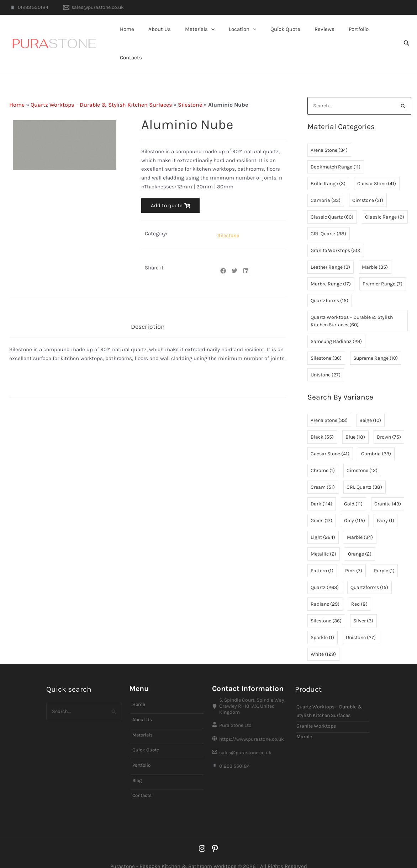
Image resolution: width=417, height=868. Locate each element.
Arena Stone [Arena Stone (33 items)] (329, 406)
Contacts (380, 36)
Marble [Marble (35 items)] (375, 253)
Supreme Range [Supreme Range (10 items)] (376, 344)
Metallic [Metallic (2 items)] (323, 539)
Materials (204, 36)
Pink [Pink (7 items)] (354, 556)
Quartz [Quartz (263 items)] (325, 573)
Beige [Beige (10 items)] (370, 406)
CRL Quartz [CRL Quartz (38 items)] (328, 219)
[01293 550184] (29, 7)
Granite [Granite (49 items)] (388, 489)
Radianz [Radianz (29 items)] (325, 590)
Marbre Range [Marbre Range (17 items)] (331, 269)
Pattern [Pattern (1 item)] (322, 556)
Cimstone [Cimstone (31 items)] (368, 186)
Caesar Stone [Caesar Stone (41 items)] (377, 169)
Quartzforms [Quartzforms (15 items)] (329, 286)
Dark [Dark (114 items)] (321, 489)
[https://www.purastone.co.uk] (250, 727)
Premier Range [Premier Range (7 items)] (382, 269)
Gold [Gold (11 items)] (353, 489)
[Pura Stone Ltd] (250, 712)
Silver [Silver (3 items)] (363, 606)
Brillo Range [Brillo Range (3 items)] (328, 169)
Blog (138, 768)
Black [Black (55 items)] (322, 422)
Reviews (318, 36)
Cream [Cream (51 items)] (323, 473)
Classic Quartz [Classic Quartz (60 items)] (332, 202)
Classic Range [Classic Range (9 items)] (385, 202)
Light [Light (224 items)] (323, 523)
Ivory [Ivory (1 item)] (386, 506)
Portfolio (348, 36)
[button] (215, 36)
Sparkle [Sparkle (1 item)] (322, 623)
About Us (167, 36)
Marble (304, 722)
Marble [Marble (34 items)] (360, 523)
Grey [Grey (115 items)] (355, 506)
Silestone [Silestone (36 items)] (326, 344)
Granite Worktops (316, 711)
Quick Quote (282, 36)
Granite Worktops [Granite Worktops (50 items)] (336, 236)
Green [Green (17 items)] (321, 506)
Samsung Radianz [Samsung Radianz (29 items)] (336, 327)
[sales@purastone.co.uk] (93, 7)
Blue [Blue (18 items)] (355, 422)
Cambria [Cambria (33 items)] (326, 186)
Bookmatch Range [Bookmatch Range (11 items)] (336, 152)
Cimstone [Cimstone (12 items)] (362, 456)
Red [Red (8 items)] (359, 590)
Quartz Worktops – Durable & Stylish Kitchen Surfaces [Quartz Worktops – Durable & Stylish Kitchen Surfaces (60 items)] (352, 306)
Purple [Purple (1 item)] (384, 556)
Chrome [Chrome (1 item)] (323, 456)
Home (138, 36)
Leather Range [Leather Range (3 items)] (330, 253)
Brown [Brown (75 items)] (389, 422)
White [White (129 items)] (323, 640)
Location (243, 36)
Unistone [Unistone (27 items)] (326, 360)
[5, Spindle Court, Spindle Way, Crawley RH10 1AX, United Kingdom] (250, 692)
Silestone (190, 90)
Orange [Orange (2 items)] (360, 539)
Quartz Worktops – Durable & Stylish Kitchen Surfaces (101, 90)
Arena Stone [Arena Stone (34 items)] (329, 136)
